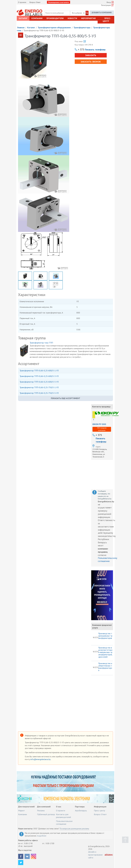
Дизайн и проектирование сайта (95, 855)
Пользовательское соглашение (64, 823)
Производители (55, 18)
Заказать (91, 55)
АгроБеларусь (81, 811)
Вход (109, 2)
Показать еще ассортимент (66, 398)
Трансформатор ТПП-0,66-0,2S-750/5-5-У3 (39, 393)
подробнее (42, 836)
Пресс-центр (107, 20)
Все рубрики (78, 13)
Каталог (23, 18)
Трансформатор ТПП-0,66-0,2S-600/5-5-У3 (39, 382)
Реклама (41, 811)
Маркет (21, 811)
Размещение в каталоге (59, 2)
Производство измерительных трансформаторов (105, 667)
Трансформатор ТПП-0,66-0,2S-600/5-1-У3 (39, 371)
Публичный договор (46, 814)
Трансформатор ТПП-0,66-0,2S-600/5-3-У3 (39, 376)
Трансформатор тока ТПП (41, 343)
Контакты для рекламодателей (63, 816)
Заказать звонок (91, 62)
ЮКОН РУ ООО (99, 424)
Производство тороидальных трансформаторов (105, 636)
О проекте (22, 2)
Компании (37, 18)
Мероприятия (88, 18)
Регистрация (106, 5)
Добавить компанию (102, 13)
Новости (72, 18)
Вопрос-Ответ (35, 2)
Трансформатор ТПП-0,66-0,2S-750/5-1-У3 (39, 387)
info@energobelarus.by (41, 759)
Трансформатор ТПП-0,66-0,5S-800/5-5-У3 (44, 30)
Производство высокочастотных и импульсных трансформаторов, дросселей (105, 652)
